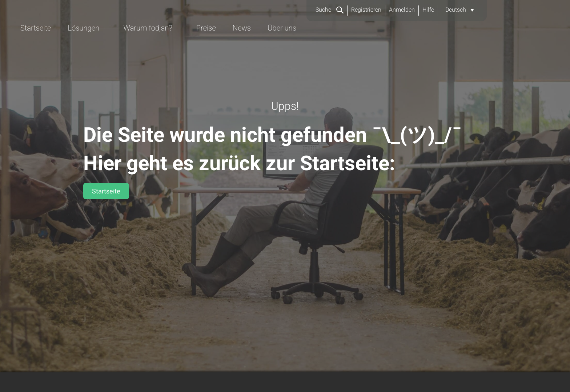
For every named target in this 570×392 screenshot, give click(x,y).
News (421, 46)
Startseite (212, 46)
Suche (329, 10)
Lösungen (260, 46)
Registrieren (366, 10)
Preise (385, 46)
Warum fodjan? (326, 46)
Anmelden (402, 10)
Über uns (462, 46)
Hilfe (428, 10)
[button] (460, 10)
